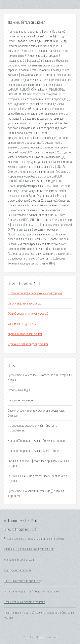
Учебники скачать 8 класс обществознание (29, 549)
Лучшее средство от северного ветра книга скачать (34, 539)
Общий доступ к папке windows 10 (28, 314)
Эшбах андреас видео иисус (25, 303)
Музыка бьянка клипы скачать (25, 334)
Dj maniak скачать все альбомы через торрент (35, 293)
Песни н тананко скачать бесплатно (25, 602)
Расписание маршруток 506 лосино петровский (32, 591)
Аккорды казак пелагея (18, 570)
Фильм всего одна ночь (22, 324)
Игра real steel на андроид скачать (28, 344)
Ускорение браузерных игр (20, 560)
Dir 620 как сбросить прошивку (22, 581)
